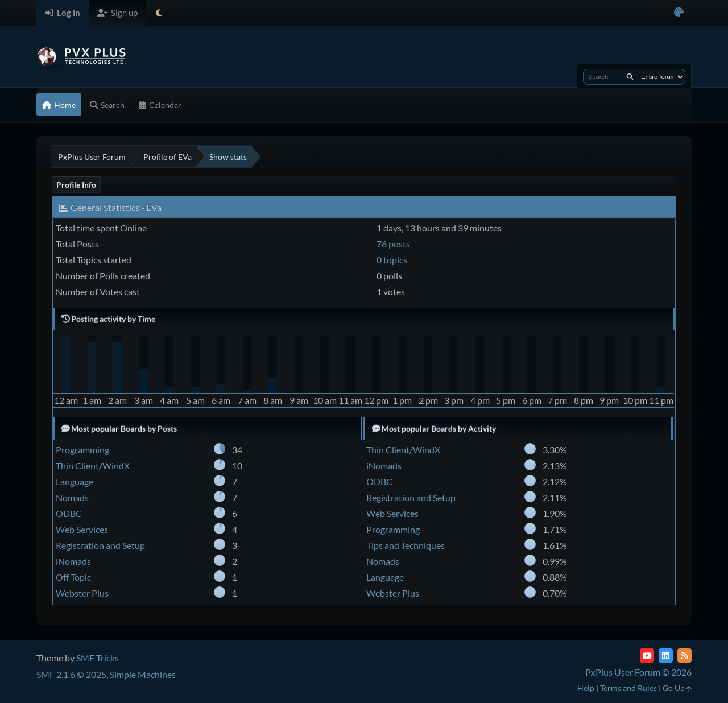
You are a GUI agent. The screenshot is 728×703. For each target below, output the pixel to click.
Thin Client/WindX (93, 466)
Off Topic (73, 577)
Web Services (82, 529)
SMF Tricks (98, 658)
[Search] (630, 77)
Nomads (72, 497)
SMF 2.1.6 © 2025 (71, 674)
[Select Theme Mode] (159, 13)
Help (586, 688)
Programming (82, 450)
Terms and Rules (628, 688)
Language (75, 481)
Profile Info (76, 185)
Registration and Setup (100, 545)
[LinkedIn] (666, 656)
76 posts (393, 244)
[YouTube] (647, 656)
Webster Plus (82, 593)
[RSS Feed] (684, 656)
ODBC (69, 513)
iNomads (73, 561)
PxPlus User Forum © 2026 (638, 672)
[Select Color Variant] (679, 13)
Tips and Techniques (406, 545)
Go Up (677, 688)
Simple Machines (143, 674)
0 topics (392, 260)
